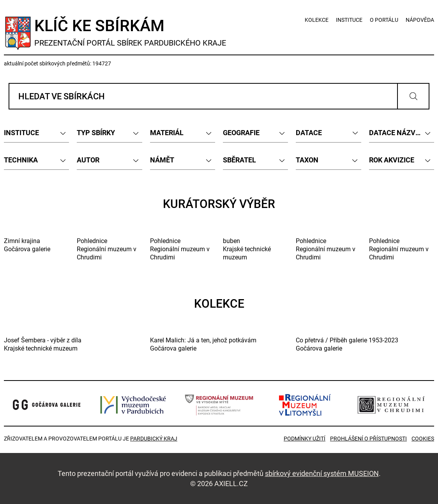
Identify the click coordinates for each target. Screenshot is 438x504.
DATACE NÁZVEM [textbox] (397, 133)
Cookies (423, 439)
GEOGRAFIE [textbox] (241, 133)
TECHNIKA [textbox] (21, 160)
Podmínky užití (305, 439)
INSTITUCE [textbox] (21, 133)
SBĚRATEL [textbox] (239, 160)
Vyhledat (413, 96)
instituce (349, 20)
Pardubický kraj (154, 439)
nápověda (420, 20)
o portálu (384, 20)
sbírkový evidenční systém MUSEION (322, 473)
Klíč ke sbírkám (131, 32)
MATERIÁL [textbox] (167, 133)
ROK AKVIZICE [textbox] (392, 160)
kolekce (317, 20)
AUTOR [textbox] (88, 160)
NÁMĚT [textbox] (162, 160)
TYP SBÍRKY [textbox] (96, 133)
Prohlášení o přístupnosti (368, 439)
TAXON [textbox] (307, 160)
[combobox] (36, 133)
